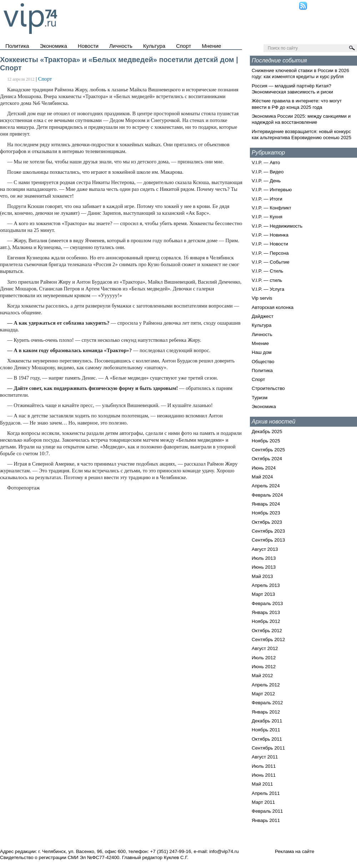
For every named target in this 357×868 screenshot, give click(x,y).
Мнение (211, 46)
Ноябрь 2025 (266, 441)
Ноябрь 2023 (266, 513)
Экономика (53, 46)
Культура (154, 46)
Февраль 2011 (267, 811)
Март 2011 (263, 802)
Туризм (260, 398)
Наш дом (262, 352)
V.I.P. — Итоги (267, 199)
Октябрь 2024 (267, 459)
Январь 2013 (266, 612)
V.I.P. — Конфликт (271, 208)
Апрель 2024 (266, 486)
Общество (263, 362)
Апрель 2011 (266, 793)
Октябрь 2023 (267, 522)
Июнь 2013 (264, 567)
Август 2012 (265, 648)
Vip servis (262, 298)
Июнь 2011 (264, 775)
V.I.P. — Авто (266, 163)
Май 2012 (262, 676)
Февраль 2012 (267, 703)
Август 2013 (265, 549)
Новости (88, 46)
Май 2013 (262, 576)
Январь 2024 (266, 504)
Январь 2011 (266, 820)
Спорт (183, 46)
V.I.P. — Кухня (267, 217)
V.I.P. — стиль (267, 280)
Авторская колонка (273, 307)
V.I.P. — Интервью (272, 190)
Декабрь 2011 (267, 721)
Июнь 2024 (264, 468)
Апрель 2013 (266, 585)
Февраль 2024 (267, 495)
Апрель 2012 (266, 685)
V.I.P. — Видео (268, 172)
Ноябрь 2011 (266, 730)
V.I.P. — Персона (270, 253)
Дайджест (263, 316)
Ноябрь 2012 (266, 621)
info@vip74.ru (224, 851)
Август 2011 (265, 757)
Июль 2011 (264, 766)
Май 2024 (262, 477)
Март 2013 (263, 594)
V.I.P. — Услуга (268, 289)
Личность (121, 46)
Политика (17, 46)
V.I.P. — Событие (271, 262)
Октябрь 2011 (267, 739)
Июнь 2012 (264, 667)
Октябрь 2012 (267, 631)
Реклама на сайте (295, 851)
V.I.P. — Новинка (270, 235)
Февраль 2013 (267, 603)
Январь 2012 (266, 712)
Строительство (268, 388)
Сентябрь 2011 (268, 748)
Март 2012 (263, 694)
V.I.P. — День (266, 181)
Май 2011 (262, 784)
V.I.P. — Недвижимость (277, 226)
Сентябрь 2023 (268, 531)
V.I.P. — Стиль (267, 271)
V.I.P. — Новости (270, 244)
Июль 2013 (264, 558)
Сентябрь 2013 (268, 540)
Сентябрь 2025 (268, 450)
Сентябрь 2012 (268, 639)
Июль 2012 (264, 658)
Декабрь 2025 (267, 432)
